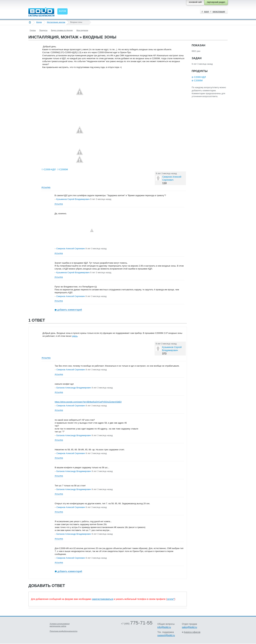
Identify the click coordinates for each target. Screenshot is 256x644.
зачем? (171, 599)
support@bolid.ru (166, 635)
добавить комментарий (70, 310)
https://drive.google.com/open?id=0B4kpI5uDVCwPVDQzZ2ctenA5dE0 (88, 402)
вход (207, 11)
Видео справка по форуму (62, 30)
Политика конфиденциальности (64, 631)
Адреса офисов (192, 632)
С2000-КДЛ (50, 169)
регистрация (219, 11)
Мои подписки (82, 30)
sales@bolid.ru (189, 627)
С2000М (64, 169)
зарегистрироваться (103, 599)
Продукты (43, 30)
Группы (33, 30)
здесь (75, 336)
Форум (39, 22)
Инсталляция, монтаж (56, 22)
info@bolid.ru (164, 627)
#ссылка (46, 187)
